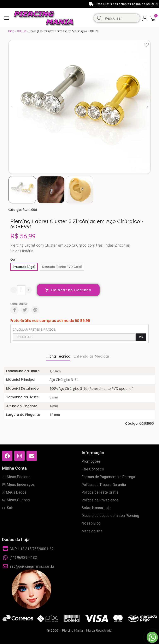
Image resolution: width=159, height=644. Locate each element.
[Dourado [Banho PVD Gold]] (62, 267)
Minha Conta (14, 468)
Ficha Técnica (58, 356)
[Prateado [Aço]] (24, 267)
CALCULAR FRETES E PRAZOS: (34, 329)
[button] (12, 107)
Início (11, 31)
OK (141, 337)
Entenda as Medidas (92, 356)
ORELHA (22, 31)
